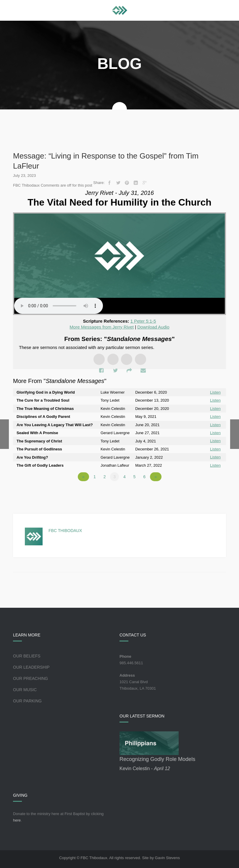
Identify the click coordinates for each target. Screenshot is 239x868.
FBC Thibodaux (65, 529)
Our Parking (27, 700)
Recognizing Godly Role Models (157, 758)
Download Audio (153, 327)
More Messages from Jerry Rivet (102, 327)
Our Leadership (31, 666)
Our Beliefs (27, 655)
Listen (215, 392)
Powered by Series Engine (204, 492)
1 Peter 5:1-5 (143, 321)
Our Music (25, 688)
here (17, 819)
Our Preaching (30, 677)
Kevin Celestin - (145, 767)
